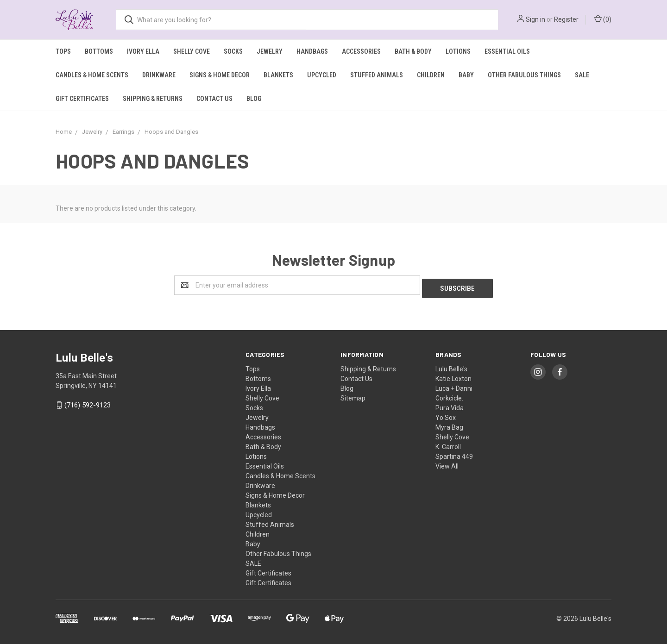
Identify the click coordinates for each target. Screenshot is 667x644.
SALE (582, 75)
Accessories (361, 51)
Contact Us (214, 99)
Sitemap (353, 395)
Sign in (535, 19)
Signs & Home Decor (220, 75)
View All (447, 463)
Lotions (458, 51)
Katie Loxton (453, 375)
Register (566, 19)
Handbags (312, 51)
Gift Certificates (82, 99)
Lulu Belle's (451, 366)
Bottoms (99, 51)
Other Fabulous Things (524, 75)
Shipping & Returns (153, 99)
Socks (233, 51)
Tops (63, 51)
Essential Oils (507, 51)
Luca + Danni (454, 385)
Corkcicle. (449, 395)
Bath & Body (413, 51)
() (603, 19)
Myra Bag (449, 424)
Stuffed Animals (377, 75)
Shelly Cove (192, 51)
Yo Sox (446, 414)
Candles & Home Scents (92, 75)
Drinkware (159, 75)
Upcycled (322, 75)
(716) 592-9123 (88, 402)
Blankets (278, 75)
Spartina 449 (454, 453)
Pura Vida (450, 405)
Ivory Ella (143, 51)
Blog (254, 99)
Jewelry (270, 51)
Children (431, 75)
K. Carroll (448, 444)
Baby (466, 75)
